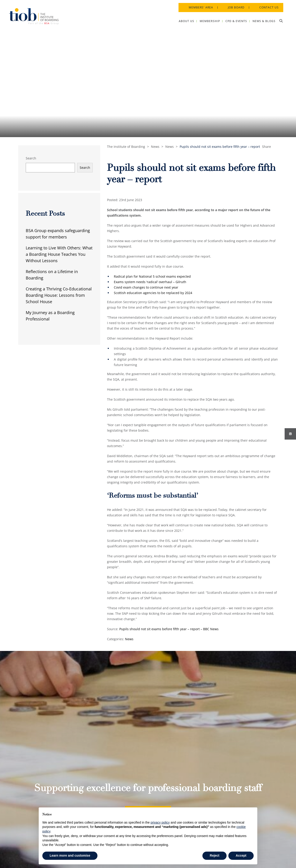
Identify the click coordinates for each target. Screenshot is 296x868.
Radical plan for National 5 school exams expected (152, 276)
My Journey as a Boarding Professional (50, 316)
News (129, 639)
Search (31, 158)
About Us (139, 762)
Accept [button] (241, 855)
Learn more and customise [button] (70, 855)
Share (267, 147)
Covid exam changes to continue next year (146, 287)
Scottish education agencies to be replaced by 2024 (153, 293)
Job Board (233, 4)
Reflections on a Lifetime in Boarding (52, 275)
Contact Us (266, 4)
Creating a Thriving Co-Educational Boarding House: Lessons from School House (59, 295)
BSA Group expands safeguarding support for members (58, 234)
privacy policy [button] (160, 822)
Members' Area (198, 4)
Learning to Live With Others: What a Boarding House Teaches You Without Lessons (59, 254)
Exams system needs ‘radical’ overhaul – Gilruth (150, 282)
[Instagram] (290, 434)
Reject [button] (214, 855)
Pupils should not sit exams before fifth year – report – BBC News (169, 629)
